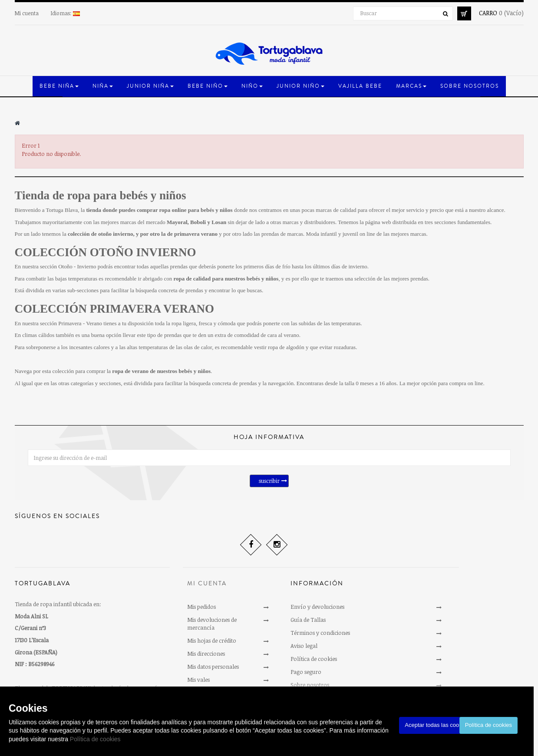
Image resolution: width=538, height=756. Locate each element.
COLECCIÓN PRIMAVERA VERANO (115, 309)
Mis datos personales (213, 667)
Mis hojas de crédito (212, 640)
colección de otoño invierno (101, 234)
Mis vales (198, 680)
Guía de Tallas (308, 620)
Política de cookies (95, 739)
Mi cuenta (27, 13)
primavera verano (196, 234)
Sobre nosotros (310, 685)
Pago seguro (306, 672)
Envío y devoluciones (317, 607)
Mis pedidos (201, 607)
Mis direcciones (206, 654)
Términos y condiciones (320, 633)
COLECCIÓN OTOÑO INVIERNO (106, 252)
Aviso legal (304, 646)
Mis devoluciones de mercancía (212, 624)
